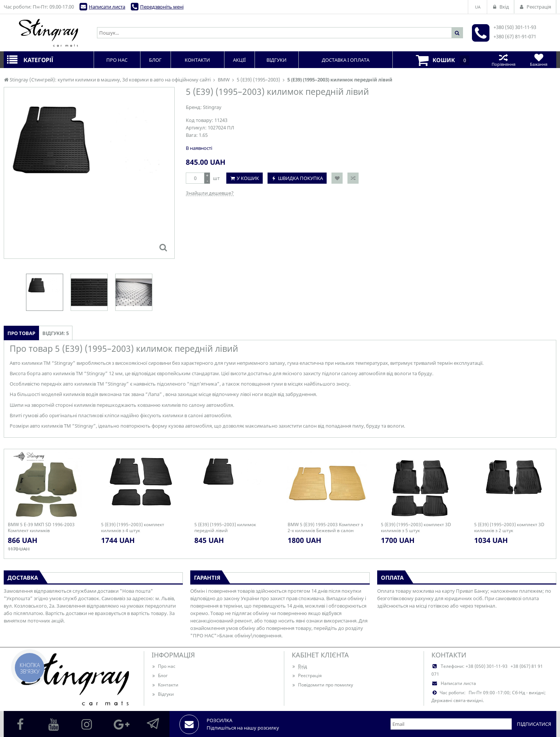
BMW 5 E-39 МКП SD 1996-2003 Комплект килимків (41, 528)
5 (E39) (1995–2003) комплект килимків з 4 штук (133, 528)
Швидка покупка (300, 178)
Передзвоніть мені (162, 7)
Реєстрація (307, 675)
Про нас (164, 666)
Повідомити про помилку (322, 685)
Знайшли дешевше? (210, 193)
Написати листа (107, 7)
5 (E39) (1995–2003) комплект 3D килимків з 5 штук (416, 528)
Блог (160, 675)
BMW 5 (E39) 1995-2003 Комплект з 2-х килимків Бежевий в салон (325, 528)
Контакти (165, 685)
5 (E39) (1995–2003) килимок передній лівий (225, 528)
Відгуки (163, 694)
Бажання (539, 60)
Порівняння (503, 60)
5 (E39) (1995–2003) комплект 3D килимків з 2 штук (509, 528)
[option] (45, 292)
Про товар (21, 333)
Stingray (212, 107)
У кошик (248, 178)
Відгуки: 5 (56, 333)
